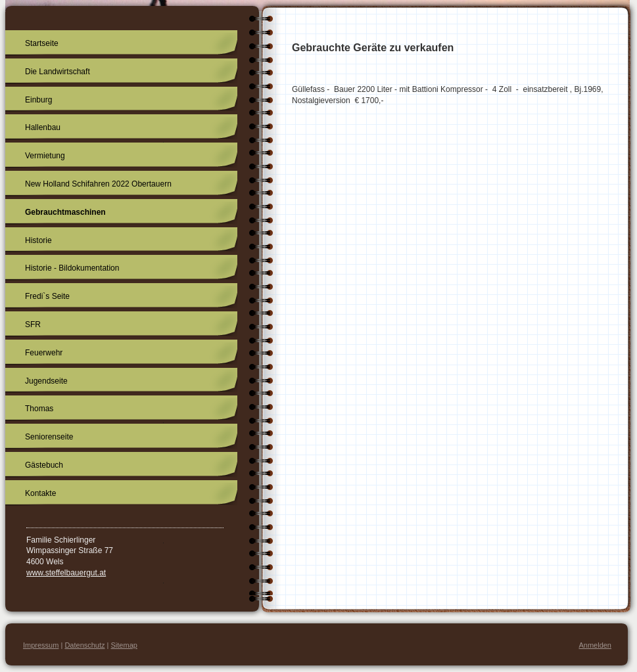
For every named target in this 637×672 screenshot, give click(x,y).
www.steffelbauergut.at (66, 573)
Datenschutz (84, 645)
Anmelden (595, 645)
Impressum (41, 645)
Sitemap (124, 645)
